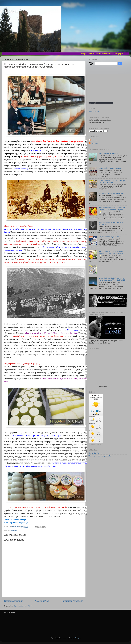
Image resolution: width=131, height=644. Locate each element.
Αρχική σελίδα (42, 601)
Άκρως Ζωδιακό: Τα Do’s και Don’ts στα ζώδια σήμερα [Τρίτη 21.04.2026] (112, 279)
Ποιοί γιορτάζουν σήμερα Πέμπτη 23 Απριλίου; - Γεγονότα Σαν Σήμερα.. (112, 209)
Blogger (77, 638)
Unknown (94, 140)
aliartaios (9, 11)
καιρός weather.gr (96, 445)
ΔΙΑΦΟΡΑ (14, 530)
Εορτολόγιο (103, 386)
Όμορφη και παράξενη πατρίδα (100, 456)
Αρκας (101, 266)
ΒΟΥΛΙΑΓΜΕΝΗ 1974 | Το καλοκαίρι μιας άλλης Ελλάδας (112, 182)
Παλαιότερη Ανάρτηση (72, 601)
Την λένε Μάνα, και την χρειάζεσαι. (111, 193)
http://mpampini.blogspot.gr (16, 522)
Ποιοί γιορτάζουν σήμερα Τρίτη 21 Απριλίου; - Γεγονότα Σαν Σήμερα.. (111, 252)
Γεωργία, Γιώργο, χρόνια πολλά (110, 237)
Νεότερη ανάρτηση (14, 601)
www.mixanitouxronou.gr (15, 519)
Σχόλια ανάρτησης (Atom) (23, 606)
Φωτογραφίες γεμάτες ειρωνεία (110, 168)
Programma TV (93, 103)
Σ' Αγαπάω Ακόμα (95, 453)
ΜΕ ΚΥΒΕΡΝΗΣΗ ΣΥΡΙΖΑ (108, 153)
